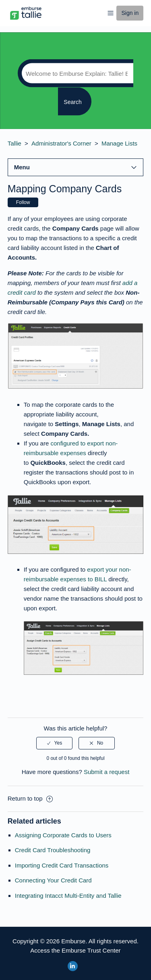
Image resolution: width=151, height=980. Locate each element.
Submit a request (107, 772)
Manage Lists (119, 143)
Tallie (14, 143)
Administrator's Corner (61, 143)
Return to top (30, 798)
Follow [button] (23, 202)
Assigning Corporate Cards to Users (63, 835)
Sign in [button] (130, 13)
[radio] (54, 743)
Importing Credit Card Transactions (62, 865)
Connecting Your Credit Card (53, 880)
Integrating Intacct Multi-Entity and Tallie (68, 896)
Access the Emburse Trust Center (75, 950)
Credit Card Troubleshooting (53, 850)
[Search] (75, 73)
